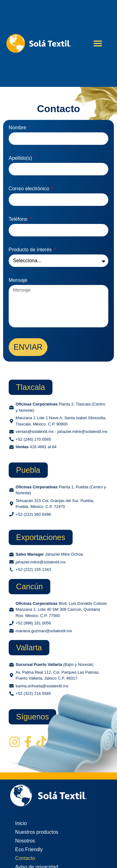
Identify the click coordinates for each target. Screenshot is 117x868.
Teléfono (19, 219)
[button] (98, 43)
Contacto (25, 858)
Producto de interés (31, 250)
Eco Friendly (29, 849)
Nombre (18, 128)
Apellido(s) (21, 158)
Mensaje (18, 280)
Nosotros (25, 841)
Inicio (21, 823)
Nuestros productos (37, 832)
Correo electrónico (30, 189)
